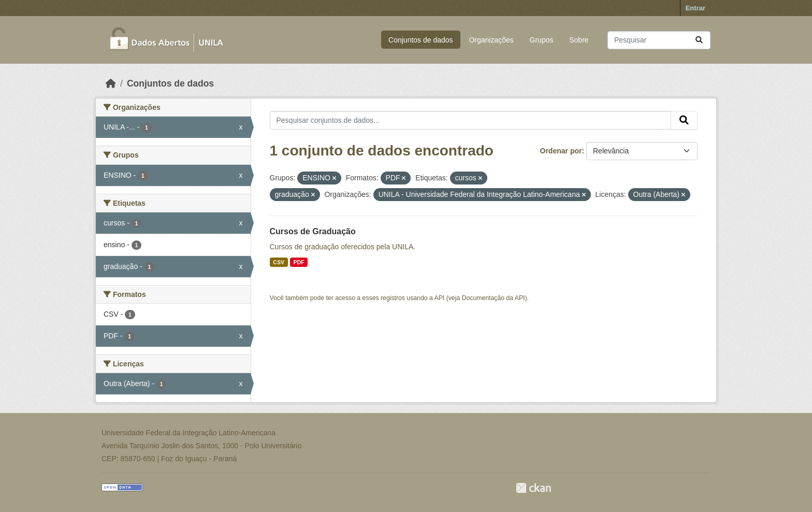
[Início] (111, 83)
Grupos (542, 40)
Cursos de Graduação (313, 231)
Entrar (695, 8)
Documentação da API (494, 298)
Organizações (491, 40)
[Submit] (699, 40)
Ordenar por (561, 151)
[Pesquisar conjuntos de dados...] (659, 40)
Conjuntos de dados (421, 40)
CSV (279, 262)
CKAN (533, 488)
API (440, 298)
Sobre (579, 40)
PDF (299, 262)
